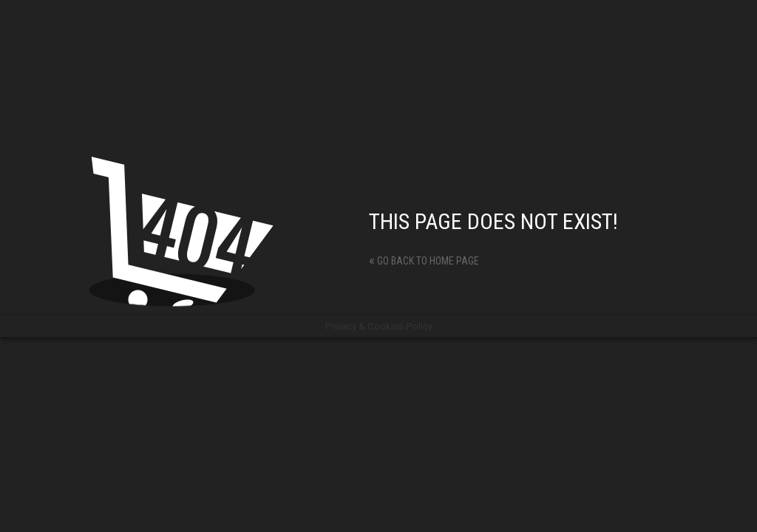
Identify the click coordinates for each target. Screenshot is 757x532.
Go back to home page (424, 261)
